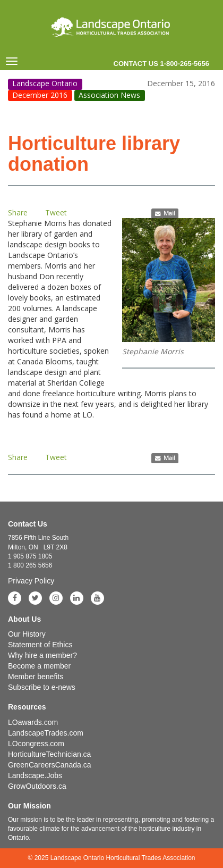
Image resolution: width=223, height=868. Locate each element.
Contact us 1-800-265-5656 (161, 64)
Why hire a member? (42, 655)
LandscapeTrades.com (46, 733)
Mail (165, 213)
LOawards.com (33, 722)
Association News (109, 95)
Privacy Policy (31, 581)
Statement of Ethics (40, 645)
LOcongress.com (36, 744)
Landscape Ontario (45, 84)
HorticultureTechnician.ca (49, 754)
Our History (27, 634)
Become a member (39, 666)
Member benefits (36, 677)
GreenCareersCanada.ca (49, 765)
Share (18, 212)
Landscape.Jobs (35, 775)
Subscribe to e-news (42, 687)
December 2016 (40, 95)
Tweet (56, 212)
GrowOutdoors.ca (37, 786)
